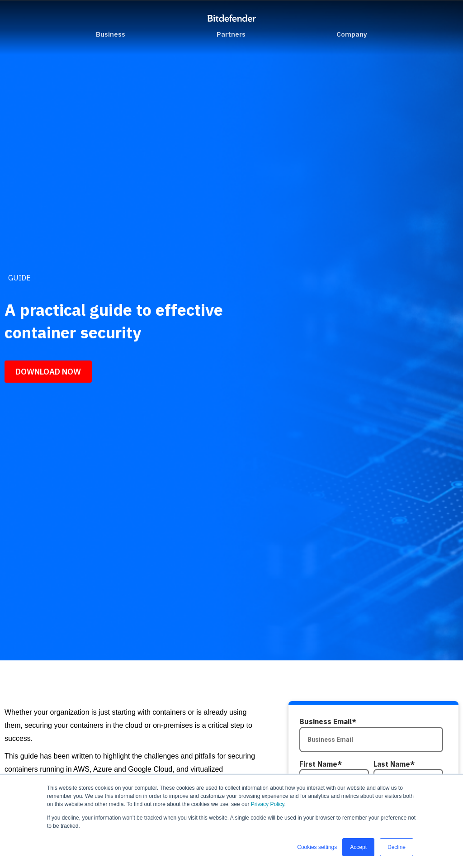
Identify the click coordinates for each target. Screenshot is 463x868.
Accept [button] (358, 847)
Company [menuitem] (352, 34)
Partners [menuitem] (231, 34)
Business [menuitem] (111, 34)
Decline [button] (397, 847)
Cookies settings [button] (317, 847)
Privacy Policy (268, 804)
